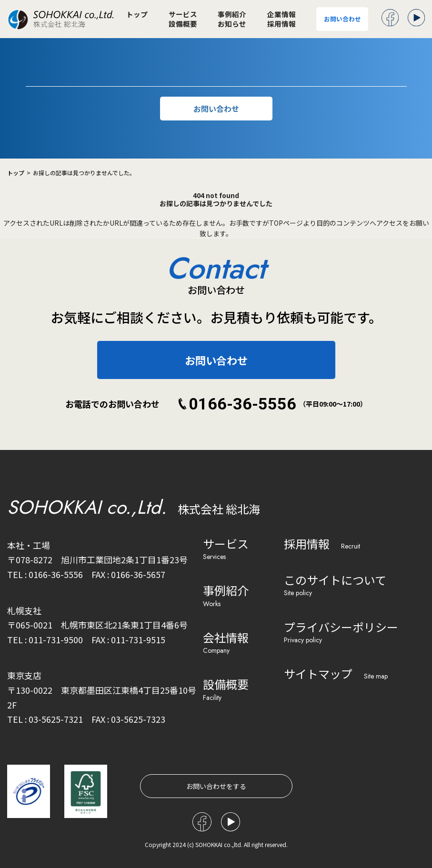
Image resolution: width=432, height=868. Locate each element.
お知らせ (232, 24)
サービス (183, 15)
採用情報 (281, 24)
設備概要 (183, 24)
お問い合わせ (342, 19)
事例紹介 (232, 15)
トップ (137, 15)
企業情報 (281, 15)
